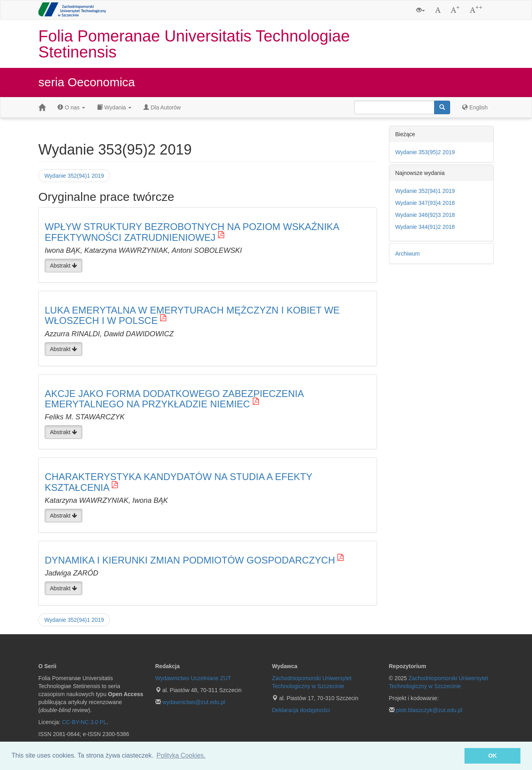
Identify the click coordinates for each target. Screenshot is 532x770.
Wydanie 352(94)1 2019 (74, 176)
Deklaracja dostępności (301, 710)
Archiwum (408, 254)
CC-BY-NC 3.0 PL (84, 722)
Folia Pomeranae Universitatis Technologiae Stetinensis (194, 44)
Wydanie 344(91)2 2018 (425, 227)
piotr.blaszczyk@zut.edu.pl (429, 710)
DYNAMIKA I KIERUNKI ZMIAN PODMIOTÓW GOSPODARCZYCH (190, 560)
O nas (71, 107)
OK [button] (492, 756)
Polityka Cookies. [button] (181, 755)
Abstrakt (64, 266)
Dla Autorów (162, 107)
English (475, 107)
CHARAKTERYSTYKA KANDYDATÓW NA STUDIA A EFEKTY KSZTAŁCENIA (179, 482)
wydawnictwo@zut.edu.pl (194, 702)
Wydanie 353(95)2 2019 (425, 152)
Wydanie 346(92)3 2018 (425, 215)
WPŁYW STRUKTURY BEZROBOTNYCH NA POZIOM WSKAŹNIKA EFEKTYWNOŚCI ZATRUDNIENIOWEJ (192, 232)
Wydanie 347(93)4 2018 (425, 203)
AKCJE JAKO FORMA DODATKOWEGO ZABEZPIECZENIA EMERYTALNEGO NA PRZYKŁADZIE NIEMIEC (174, 399)
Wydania (114, 107)
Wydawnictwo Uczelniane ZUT (193, 678)
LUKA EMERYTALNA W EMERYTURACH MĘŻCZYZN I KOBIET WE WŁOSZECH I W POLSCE (192, 315)
